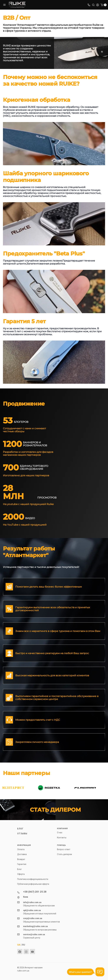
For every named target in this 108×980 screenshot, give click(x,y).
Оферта (21, 874)
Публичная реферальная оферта (33, 884)
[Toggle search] (93, 5)
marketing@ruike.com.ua (35, 926)
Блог (20, 829)
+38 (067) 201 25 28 (35, 892)
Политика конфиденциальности (33, 879)
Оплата (21, 849)
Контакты (62, 838)
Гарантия (22, 864)
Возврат (21, 859)
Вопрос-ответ (64, 849)
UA (19, 945)
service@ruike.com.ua (34, 934)
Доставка (22, 854)
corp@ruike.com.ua (33, 918)
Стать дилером (64, 854)
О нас (60, 833)
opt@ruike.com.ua (32, 910)
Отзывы (22, 834)
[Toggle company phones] (89, 5)
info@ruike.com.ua (32, 902)
